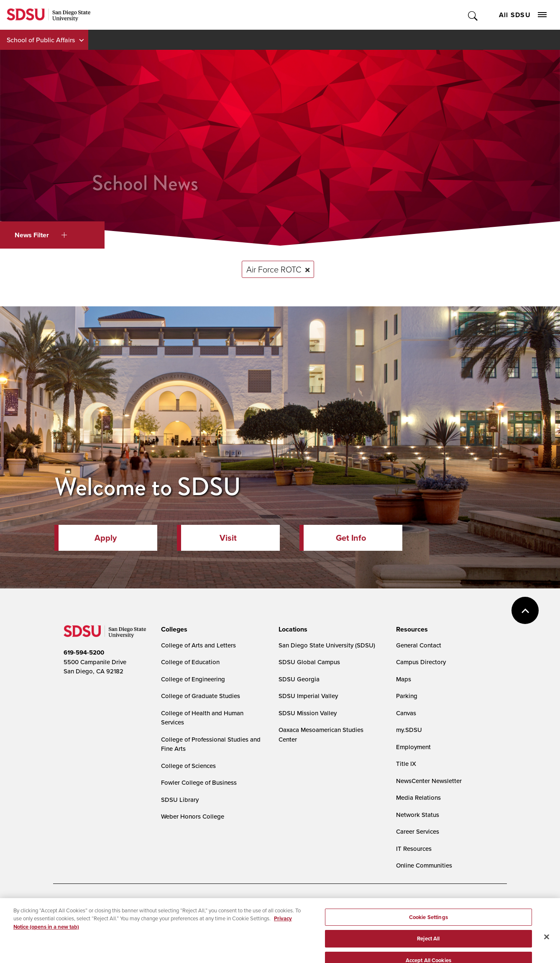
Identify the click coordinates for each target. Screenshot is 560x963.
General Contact (419, 645)
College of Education (190, 662)
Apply (106, 538)
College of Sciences (188, 766)
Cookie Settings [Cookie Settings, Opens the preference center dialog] (428, 926)
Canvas (406, 713)
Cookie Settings (258, 906)
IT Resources (414, 849)
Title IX (406, 764)
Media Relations (418, 797)
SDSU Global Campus (309, 662)
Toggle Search (473, 15)
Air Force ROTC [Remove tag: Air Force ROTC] (274, 269)
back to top (525, 610)
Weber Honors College (193, 816)
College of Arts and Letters (198, 645)
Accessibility (72, 906)
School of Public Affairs (41, 40)
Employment (413, 747)
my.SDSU (409, 730)
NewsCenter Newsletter (429, 781)
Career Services (418, 831)
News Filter (41, 235)
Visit (228, 538)
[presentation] (173, 629)
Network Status (418, 815)
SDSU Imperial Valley (308, 696)
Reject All (428, 947)
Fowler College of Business (199, 782)
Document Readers (125, 906)
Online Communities (424, 865)
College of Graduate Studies (201, 696)
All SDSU (523, 15)
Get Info (351, 538)
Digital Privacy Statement (194, 906)
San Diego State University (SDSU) (327, 645)
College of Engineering (193, 679)
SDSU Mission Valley (308, 713)
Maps (404, 679)
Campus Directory (421, 662)
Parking (407, 696)
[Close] (547, 945)
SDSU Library (180, 800)
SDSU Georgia (299, 679)
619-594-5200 (84, 652)
